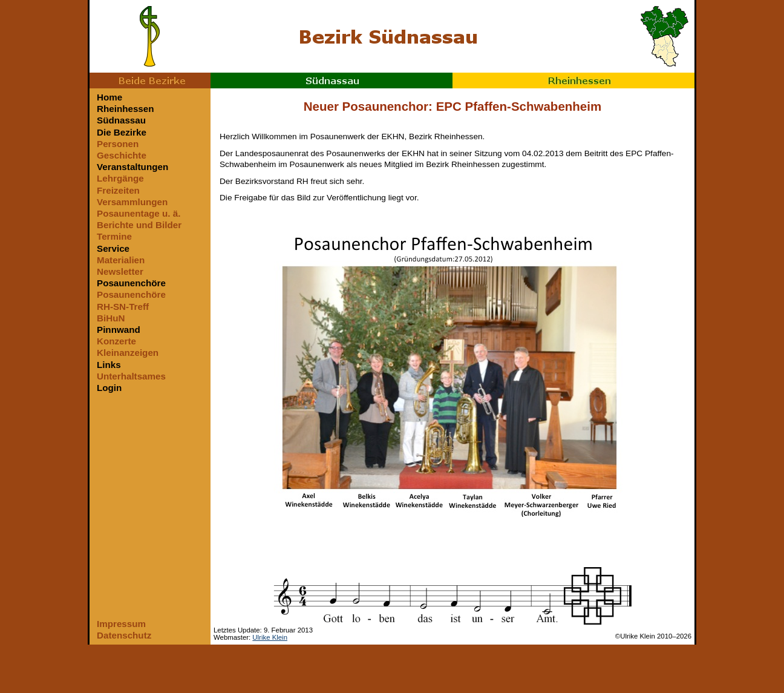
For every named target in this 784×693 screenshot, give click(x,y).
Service (113, 248)
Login (109, 388)
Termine (114, 236)
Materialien (121, 260)
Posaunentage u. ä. (139, 213)
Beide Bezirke (150, 80)
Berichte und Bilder (139, 225)
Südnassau (332, 80)
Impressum (121, 624)
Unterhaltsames (131, 376)
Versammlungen (132, 202)
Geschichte (122, 155)
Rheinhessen (573, 80)
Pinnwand (119, 330)
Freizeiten (118, 190)
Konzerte (116, 341)
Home (109, 97)
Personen (118, 144)
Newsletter (120, 271)
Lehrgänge (120, 178)
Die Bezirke (122, 132)
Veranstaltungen (132, 167)
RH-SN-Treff (123, 307)
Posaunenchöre (131, 283)
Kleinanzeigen (128, 353)
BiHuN (111, 318)
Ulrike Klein (270, 637)
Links (109, 365)
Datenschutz (124, 635)
